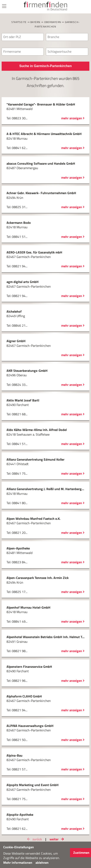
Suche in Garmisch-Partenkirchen (46, 66)
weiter (58, 839)
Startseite (19, 22)
